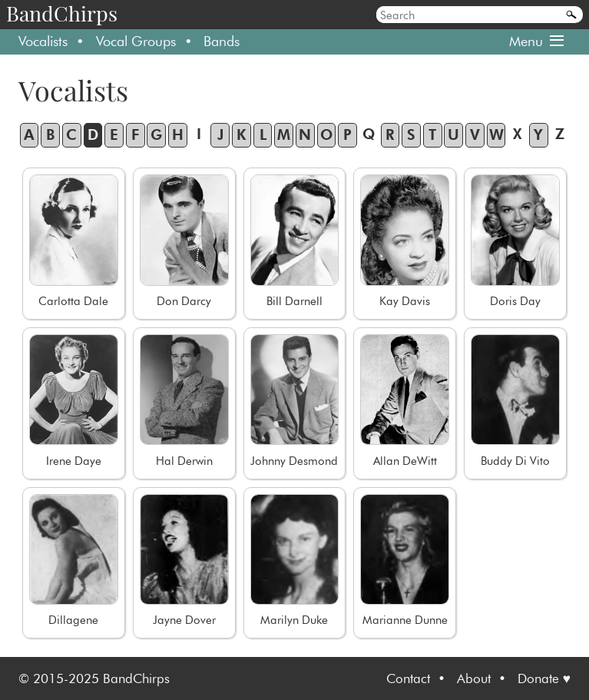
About (474, 678)
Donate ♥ (544, 678)
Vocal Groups (136, 41)
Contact (408, 678)
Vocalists (43, 41)
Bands (222, 41)
